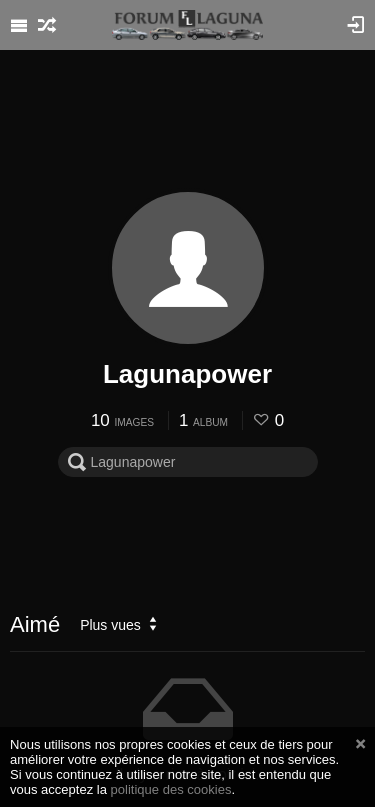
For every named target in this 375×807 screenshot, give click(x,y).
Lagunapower (187, 374)
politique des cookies (171, 789)
